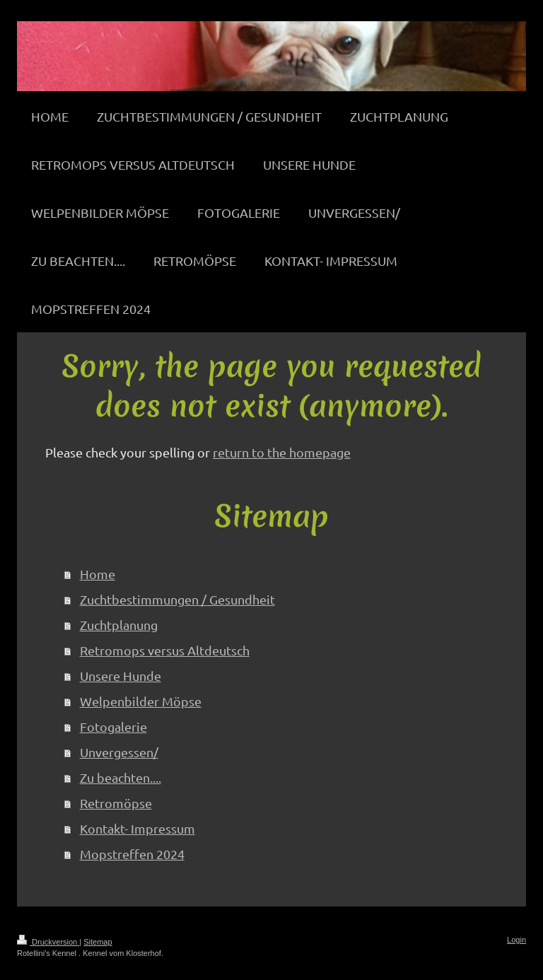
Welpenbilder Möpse (141, 701)
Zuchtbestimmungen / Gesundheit (177, 599)
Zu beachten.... (121, 777)
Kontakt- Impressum (138, 828)
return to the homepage (282, 452)
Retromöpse (116, 803)
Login (516, 940)
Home (98, 574)
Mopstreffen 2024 (132, 854)
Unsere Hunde (121, 676)
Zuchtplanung (119, 625)
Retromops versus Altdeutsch (165, 650)
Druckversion (48, 942)
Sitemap (98, 942)
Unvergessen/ (119, 752)
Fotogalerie (113, 727)
